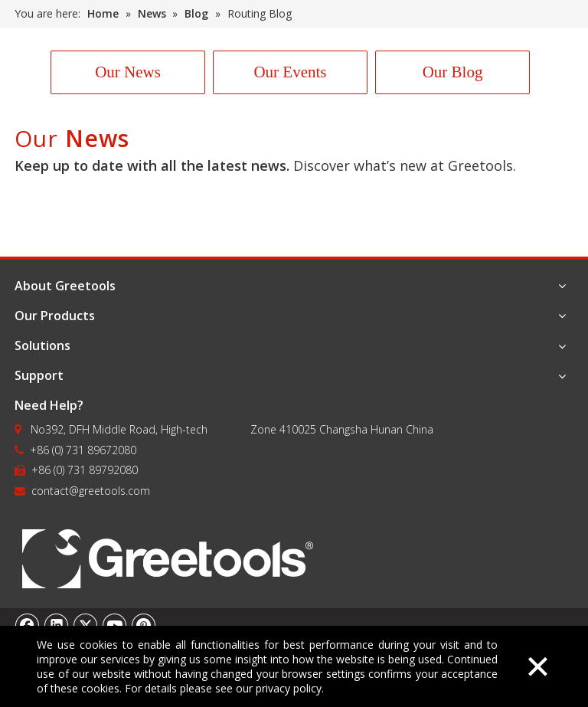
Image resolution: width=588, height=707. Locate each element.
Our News (128, 72)
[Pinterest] (144, 625)
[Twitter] (86, 625)
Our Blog (453, 72)
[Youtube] (115, 625)
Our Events (290, 72)
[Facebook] (28, 625)
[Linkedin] (57, 625)
